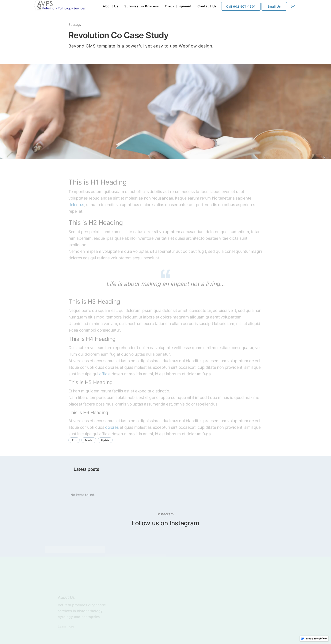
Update (105, 440)
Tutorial (89, 440)
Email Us (274, 6)
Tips (74, 440)
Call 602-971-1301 (241, 6)
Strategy (75, 25)
